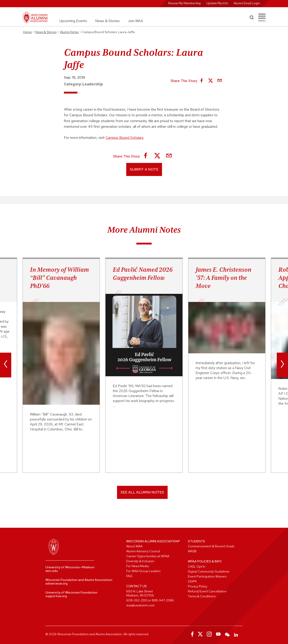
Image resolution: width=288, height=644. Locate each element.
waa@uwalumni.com (140, 605)
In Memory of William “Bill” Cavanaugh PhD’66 (59, 278)
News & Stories (107, 21)
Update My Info (217, 3)
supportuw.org (56, 596)
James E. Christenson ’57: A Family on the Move (223, 278)
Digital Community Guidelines (209, 571)
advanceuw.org (56, 583)
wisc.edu (52, 571)
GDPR (192, 581)
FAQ (129, 576)
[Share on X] (211, 81)
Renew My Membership (185, 3)
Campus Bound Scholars (125, 138)
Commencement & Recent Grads (211, 546)
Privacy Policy (198, 586)
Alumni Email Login (247, 3)
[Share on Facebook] (202, 81)
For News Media (137, 566)
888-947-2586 (163, 600)
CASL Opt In (197, 566)
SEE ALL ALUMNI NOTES (142, 492)
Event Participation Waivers (207, 576)
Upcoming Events (73, 21)
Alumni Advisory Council (143, 551)
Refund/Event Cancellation (207, 591)
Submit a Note (144, 169)
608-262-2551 (137, 600)
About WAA (134, 546)
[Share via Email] (220, 81)
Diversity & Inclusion (140, 561)
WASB (192, 551)
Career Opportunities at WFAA (148, 556)
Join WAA (135, 21)
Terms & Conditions (202, 596)
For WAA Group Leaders (143, 571)
